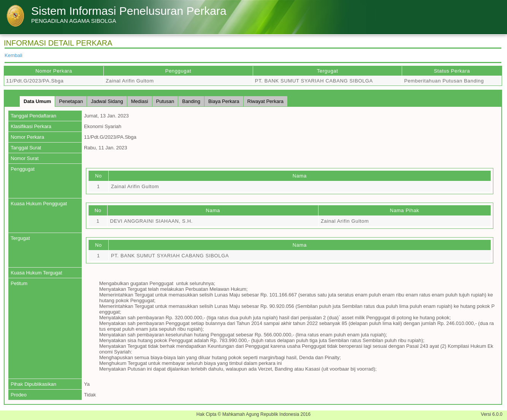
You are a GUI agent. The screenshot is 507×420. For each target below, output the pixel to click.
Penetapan (71, 101)
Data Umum (37, 101)
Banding (191, 101)
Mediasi (140, 101)
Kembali (13, 55)
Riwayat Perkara (265, 101)
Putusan (165, 101)
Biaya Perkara (224, 101)
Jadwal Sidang (107, 101)
